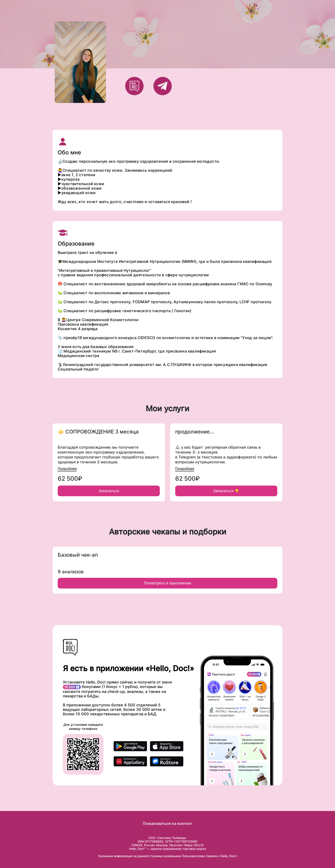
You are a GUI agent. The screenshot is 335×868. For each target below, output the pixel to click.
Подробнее (67, 468)
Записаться (109, 491)
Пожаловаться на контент (168, 823)
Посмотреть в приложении (167, 583)
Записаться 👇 (226, 491)
